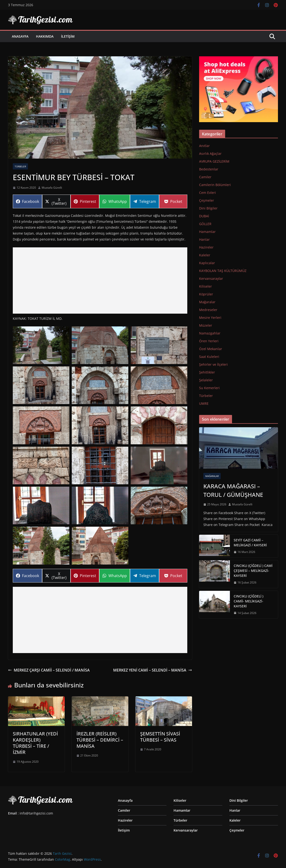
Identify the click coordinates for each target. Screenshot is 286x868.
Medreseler (208, 310)
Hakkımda (45, 36)
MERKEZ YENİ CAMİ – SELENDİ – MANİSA (153, 670)
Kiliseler (206, 286)
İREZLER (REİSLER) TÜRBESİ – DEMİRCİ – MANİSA (100, 740)
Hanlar (204, 239)
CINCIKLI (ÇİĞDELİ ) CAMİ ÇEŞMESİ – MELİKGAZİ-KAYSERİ (253, 571)
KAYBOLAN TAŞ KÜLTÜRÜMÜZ (223, 271)
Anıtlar (204, 146)
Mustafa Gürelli (52, 188)
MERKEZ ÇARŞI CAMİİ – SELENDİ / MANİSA (49, 670)
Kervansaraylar (211, 278)
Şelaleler (206, 380)
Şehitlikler (207, 372)
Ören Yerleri (209, 341)
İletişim (68, 36)
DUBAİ (204, 216)
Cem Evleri (208, 193)
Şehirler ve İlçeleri (213, 364)
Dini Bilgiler (208, 208)
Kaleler (205, 255)
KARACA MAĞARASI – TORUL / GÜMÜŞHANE (233, 490)
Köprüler (206, 294)
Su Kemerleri (209, 388)
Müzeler (206, 325)
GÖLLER (205, 224)
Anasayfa (20, 36)
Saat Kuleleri (209, 357)
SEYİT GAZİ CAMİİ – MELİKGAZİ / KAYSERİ (250, 543)
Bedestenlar (209, 169)
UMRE (204, 403)
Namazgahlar (210, 333)
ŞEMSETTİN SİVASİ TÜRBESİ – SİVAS (160, 737)
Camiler (205, 177)
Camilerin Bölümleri (215, 185)
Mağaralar (207, 302)
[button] (41, 345)
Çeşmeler (207, 200)
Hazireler (206, 247)
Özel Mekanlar (211, 349)
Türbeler (20, 166)
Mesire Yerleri (210, 318)
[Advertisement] (100, 280)
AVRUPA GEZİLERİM (214, 161)
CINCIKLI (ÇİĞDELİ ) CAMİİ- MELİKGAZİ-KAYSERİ (248, 601)
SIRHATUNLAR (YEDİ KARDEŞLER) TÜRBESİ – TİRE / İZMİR (35, 743)
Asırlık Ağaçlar (210, 154)
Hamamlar (207, 232)
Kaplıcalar (207, 263)
